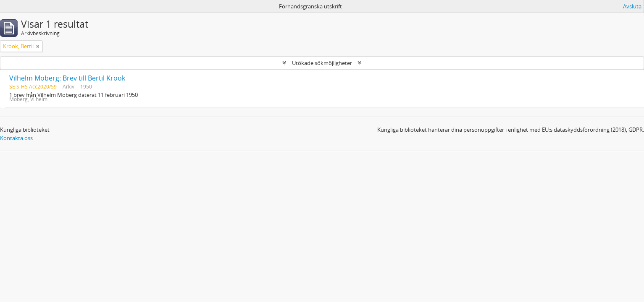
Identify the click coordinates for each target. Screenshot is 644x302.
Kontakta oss (16, 138)
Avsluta (632, 6)
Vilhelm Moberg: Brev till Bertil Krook (67, 78)
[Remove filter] (38, 46)
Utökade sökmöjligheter (322, 63)
